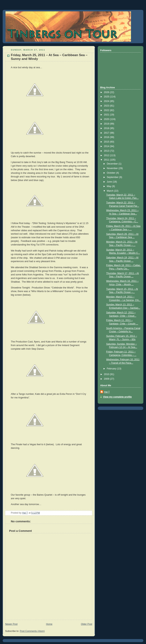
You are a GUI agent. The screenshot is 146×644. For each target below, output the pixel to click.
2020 (107, 119)
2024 (107, 101)
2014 (107, 146)
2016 (107, 137)
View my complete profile (117, 397)
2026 (107, 92)
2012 (107, 155)
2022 (107, 110)
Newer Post (11, 624)
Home (49, 624)
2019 (107, 124)
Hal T (107, 392)
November (113, 168)
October (111, 173)
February (112, 369)
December (113, 164)
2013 (107, 151)
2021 (107, 115)
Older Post (86, 624)
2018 (107, 128)
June (110, 182)
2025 (107, 97)
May (109, 186)
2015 (107, 142)
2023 (107, 106)
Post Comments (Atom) (32, 631)
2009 (107, 379)
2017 (107, 133)
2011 (107, 160)
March (111, 191)
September (113, 177)
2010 (107, 374)
